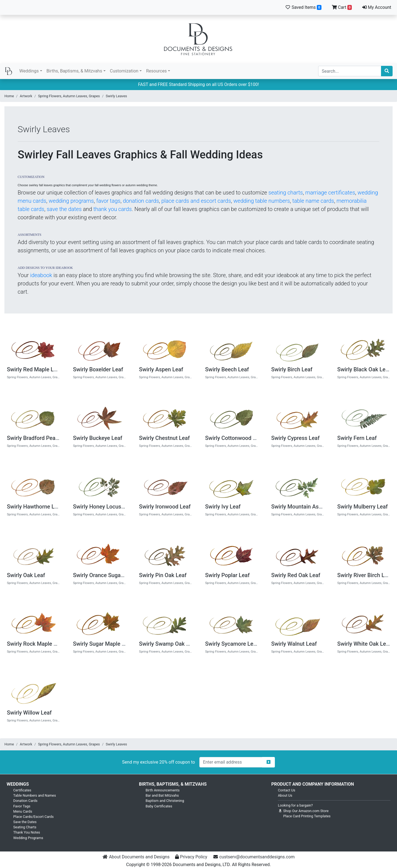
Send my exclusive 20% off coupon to (159, 762)
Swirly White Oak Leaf (364, 644)
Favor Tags (22, 806)
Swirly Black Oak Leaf (364, 369)
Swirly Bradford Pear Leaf (38, 438)
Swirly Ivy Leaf (223, 507)
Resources (156, 71)
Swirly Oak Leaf (26, 575)
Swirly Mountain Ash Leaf (303, 507)
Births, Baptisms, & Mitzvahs (74, 71)
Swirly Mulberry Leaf (362, 507)
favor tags (108, 201)
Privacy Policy (194, 857)
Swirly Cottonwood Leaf (234, 438)
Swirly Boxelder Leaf (98, 369)
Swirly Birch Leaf (292, 369)
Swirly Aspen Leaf (161, 369)
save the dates (64, 209)
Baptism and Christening (165, 801)
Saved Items (303, 7)
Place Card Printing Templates (307, 816)
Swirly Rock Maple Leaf (36, 644)
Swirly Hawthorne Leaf (35, 507)
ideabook (41, 275)
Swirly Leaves (116, 96)
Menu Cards (23, 811)
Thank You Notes (27, 832)
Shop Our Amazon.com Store (303, 811)
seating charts (286, 193)
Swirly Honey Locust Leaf (104, 507)
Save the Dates (25, 822)
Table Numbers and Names (35, 795)
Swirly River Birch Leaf (365, 575)
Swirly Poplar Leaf (227, 575)
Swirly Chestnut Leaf (164, 438)
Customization (124, 71)
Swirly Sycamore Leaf (232, 644)
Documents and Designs (198, 39)
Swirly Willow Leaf (29, 713)
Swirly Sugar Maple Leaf (103, 644)
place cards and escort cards (196, 201)
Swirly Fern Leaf (357, 438)
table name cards (313, 201)
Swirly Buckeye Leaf (98, 438)
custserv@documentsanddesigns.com (257, 857)
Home (9, 96)
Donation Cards (25, 801)
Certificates (22, 790)
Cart (342, 7)
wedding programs (71, 201)
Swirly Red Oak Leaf (296, 575)
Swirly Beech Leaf (227, 369)
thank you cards (113, 209)
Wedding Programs (28, 838)
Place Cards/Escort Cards (33, 817)
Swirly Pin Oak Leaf (163, 575)
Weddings (29, 71)
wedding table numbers (261, 201)
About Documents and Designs (139, 857)
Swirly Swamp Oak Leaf (168, 644)
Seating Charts (25, 827)
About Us (285, 795)
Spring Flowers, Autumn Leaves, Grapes (69, 96)
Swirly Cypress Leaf (296, 438)
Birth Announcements (163, 790)
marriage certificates (330, 193)
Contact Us (287, 790)
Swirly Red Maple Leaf (34, 369)
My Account (377, 7)
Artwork (26, 96)
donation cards (141, 201)
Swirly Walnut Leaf (294, 644)
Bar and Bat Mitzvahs (162, 795)
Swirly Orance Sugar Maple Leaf (112, 575)
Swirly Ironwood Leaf (165, 507)
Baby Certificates (159, 806)
